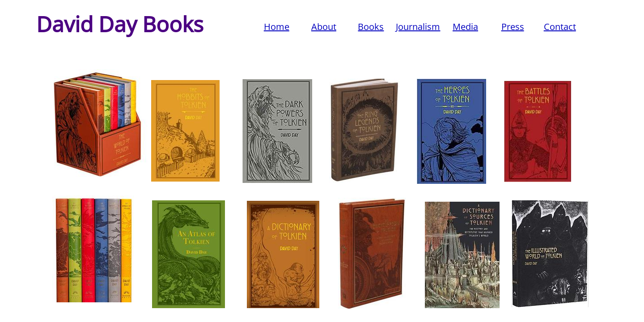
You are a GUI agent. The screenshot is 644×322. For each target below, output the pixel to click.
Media (465, 27)
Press (513, 27)
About (324, 27)
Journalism (418, 27)
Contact (560, 27)
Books (371, 27)
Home (277, 27)
